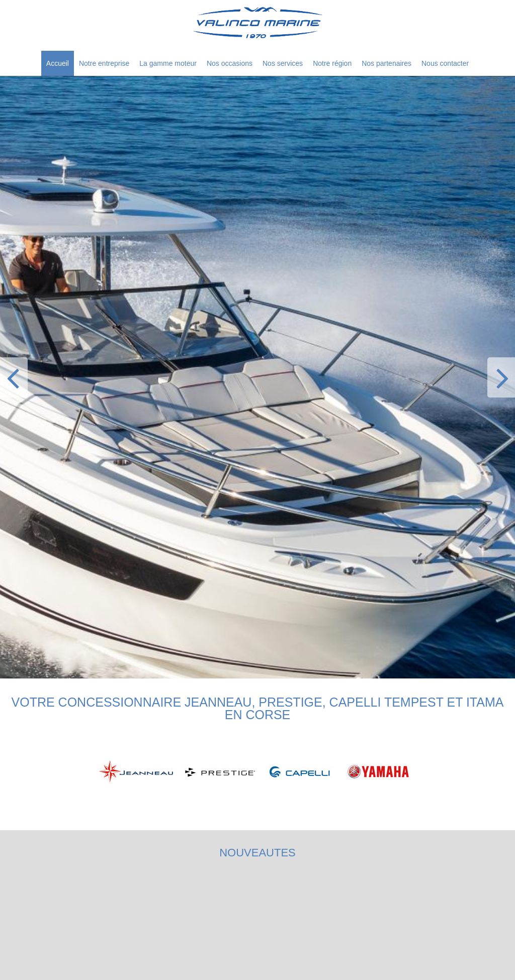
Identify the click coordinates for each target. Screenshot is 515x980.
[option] (257, 377)
